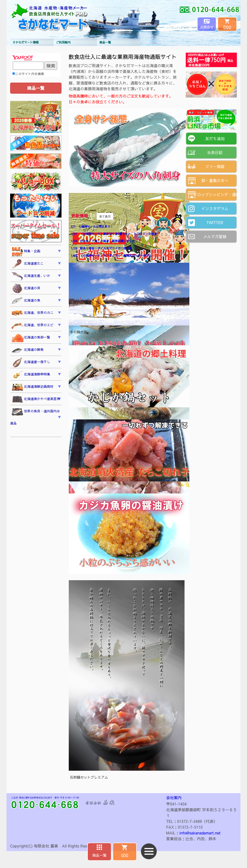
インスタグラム (215, 208)
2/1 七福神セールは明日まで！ (92, 226)
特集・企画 (26, 252)
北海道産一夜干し (31, 362)
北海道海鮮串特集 (31, 375)
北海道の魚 (26, 301)
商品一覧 (105, 42)
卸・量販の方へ (215, 180)
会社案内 (174, 797)
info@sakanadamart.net (200, 833)
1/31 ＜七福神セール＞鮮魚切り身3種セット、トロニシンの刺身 (114, 234)
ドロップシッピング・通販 (215, 194)
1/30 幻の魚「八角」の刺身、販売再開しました (103, 241)
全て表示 (105, 216)
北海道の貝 (26, 289)
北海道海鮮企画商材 (32, 387)
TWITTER (215, 222)
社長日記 (215, 152)
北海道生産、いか (31, 276)
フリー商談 (215, 166)
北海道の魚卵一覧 (31, 338)
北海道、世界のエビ (32, 326)
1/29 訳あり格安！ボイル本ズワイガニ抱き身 (102, 248)
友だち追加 (215, 138)
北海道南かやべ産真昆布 (36, 399)
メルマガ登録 (215, 236)
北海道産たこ (27, 264)
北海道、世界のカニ (32, 313)
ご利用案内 (63, 42)
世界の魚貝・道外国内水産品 (35, 416)
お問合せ (207, 27)
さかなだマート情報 (26, 42)
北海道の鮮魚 (27, 350)
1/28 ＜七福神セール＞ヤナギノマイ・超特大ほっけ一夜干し (112, 255)
